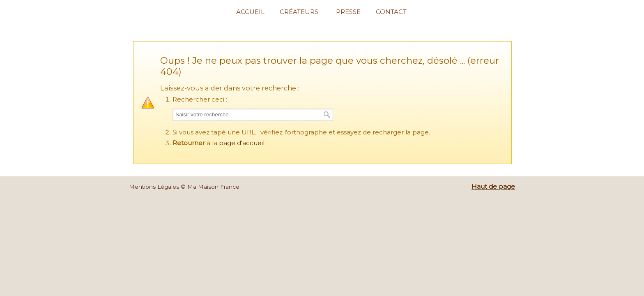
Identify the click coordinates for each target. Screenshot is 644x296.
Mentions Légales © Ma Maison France (184, 187)
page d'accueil (242, 143)
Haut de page (493, 186)
